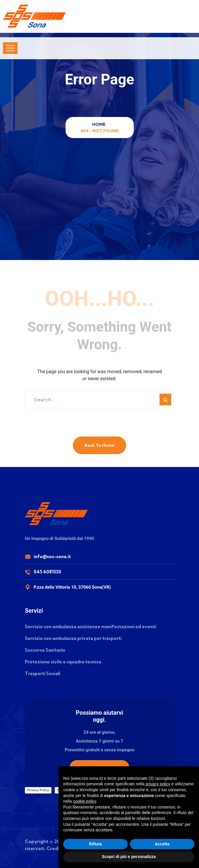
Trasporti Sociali (43, 673)
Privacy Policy (38, 790)
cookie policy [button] (84, 801)
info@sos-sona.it (52, 557)
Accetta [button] (162, 844)
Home (100, 124)
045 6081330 (47, 572)
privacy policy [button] (158, 784)
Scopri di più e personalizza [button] (129, 857)
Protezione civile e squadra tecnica (63, 662)
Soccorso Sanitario (45, 650)
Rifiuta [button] (95, 844)
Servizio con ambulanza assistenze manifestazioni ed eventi (91, 627)
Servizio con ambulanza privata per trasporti (73, 638)
